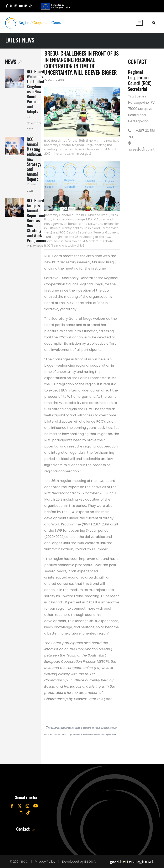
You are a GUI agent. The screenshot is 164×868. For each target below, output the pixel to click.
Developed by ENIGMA (79, 861)
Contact (26, 829)
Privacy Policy (45, 861)
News (14, 61)
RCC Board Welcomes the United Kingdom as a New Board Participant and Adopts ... (36, 91)
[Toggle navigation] (139, 23)
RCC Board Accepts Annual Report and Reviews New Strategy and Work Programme (36, 220)
